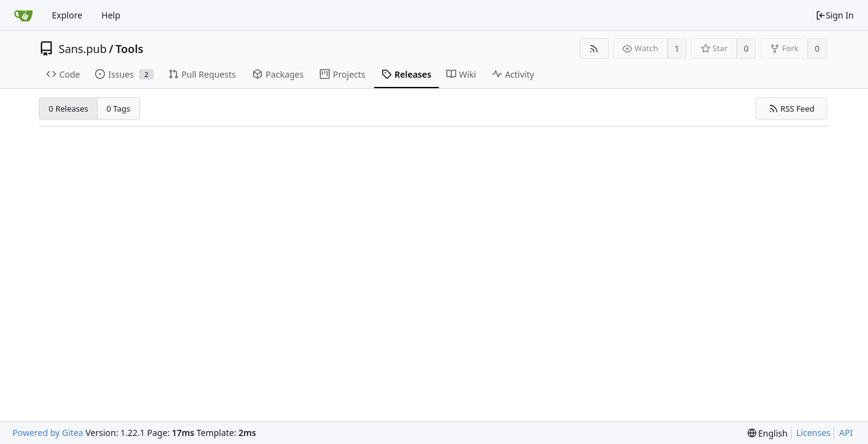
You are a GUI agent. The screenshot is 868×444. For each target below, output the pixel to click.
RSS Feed (792, 109)
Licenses (814, 433)
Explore (67, 15)
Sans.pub (83, 49)
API (846, 433)
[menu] (768, 433)
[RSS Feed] (594, 48)
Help (111, 15)
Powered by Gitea (48, 433)
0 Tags (119, 109)
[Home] (23, 15)
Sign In (835, 15)
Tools (129, 49)
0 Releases (69, 109)
